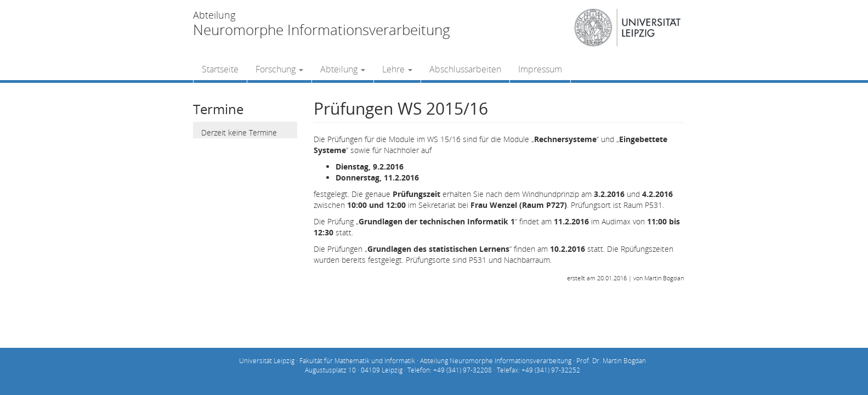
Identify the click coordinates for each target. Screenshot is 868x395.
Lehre (397, 69)
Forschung (279, 69)
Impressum (540, 69)
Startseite (220, 69)
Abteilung (343, 69)
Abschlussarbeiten (465, 69)
